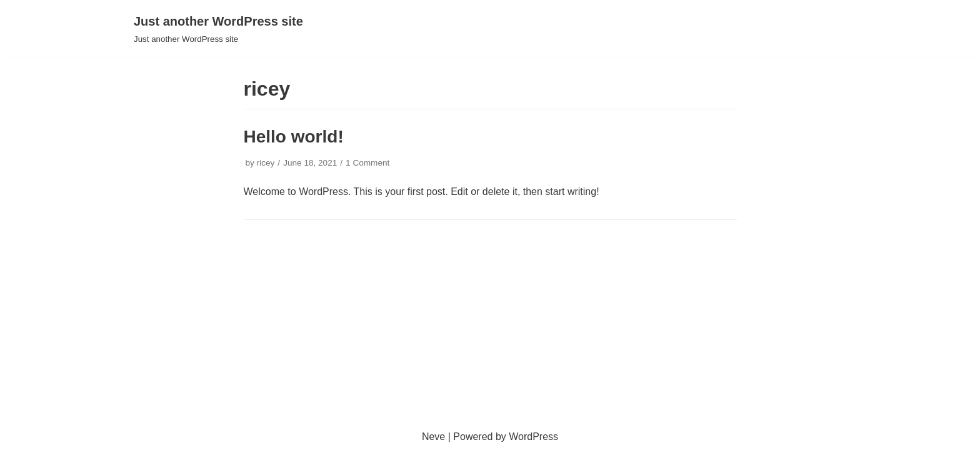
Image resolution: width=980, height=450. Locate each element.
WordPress (533, 437)
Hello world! (294, 137)
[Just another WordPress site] (218, 29)
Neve (433, 437)
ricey (266, 163)
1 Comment (367, 163)
